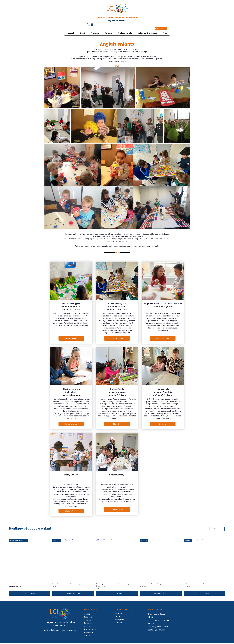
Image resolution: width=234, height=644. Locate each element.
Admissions (89, 632)
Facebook (119, 613)
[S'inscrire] (117, 424)
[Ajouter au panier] (29, 593)
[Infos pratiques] (71, 511)
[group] (117, 567)
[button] (91, 25)
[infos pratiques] (71, 338)
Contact (88, 635)
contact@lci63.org (156, 630)
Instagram (119, 620)
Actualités (89, 626)
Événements (90, 629)
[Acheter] (217, 529)
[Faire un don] (161, 28)
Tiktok (117, 616)
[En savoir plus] (71, 424)
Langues (50, 622)
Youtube (118, 623)
